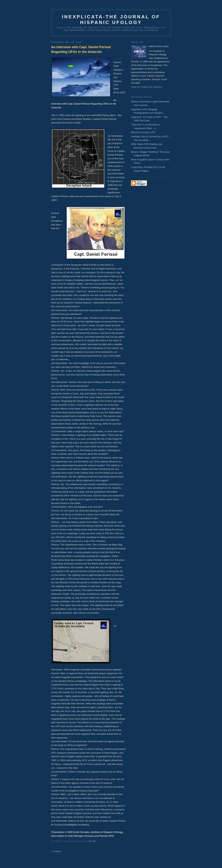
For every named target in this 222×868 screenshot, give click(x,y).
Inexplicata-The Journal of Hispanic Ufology (111, 20)
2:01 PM (92, 841)
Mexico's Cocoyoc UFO (143, 132)
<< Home (56, 851)
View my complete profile (147, 87)
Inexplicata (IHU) (159, 46)
